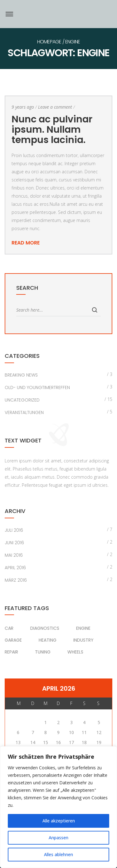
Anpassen (58, 838)
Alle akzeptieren (59, 821)
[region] (58, 807)
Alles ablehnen (58, 854)
